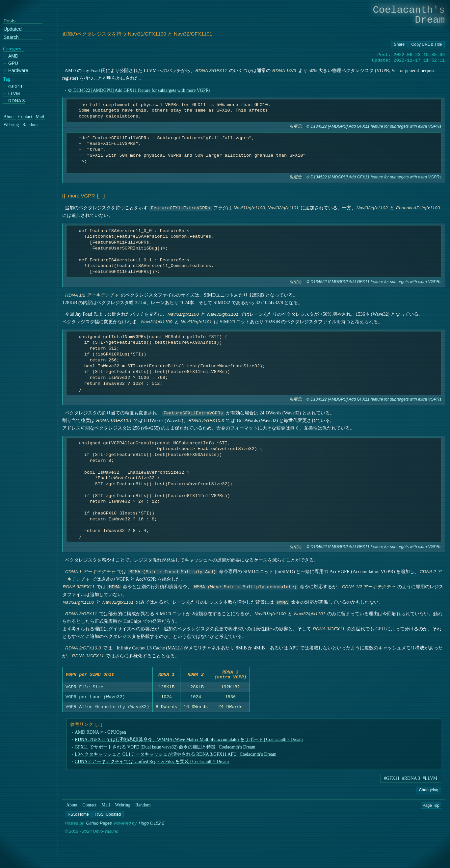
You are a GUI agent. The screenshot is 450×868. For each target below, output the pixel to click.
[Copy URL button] (399, 45)
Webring (123, 807)
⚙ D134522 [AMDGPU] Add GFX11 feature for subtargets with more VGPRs (139, 90)
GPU (13, 64)
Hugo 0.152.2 (151, 825)
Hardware (18, 71)
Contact (90, 807)
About (72, 807)
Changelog (428, 792)
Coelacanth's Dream (409, 15)
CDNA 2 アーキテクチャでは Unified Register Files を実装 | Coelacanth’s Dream (152, 763)
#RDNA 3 (411, 780)
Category (12, 49)
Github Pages (99, 825)
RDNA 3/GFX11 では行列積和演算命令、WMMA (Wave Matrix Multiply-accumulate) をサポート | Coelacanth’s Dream (189, 741)
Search (11, 37)
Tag (7, 79)
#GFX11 (392, 780)
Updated (13, 29)
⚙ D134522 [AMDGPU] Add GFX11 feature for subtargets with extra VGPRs (374, 126)
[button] (78, 816)
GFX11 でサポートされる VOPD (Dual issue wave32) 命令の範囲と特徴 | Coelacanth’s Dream (165, 749)
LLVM (14, 94)
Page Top (431, 807)
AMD (13, 56)
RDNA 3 (16, 101)
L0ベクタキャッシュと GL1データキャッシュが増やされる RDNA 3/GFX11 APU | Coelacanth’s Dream (175, 756)
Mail (106, 807)
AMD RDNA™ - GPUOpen (100, 734)
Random (143, 807)
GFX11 (15, 87)
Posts (10, 21)
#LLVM (430, 780)
